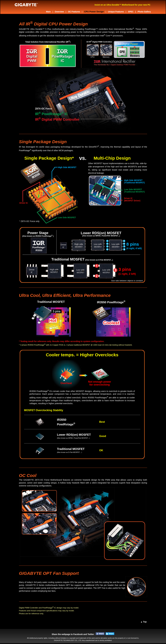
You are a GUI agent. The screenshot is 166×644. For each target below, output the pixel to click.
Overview (59, 12)
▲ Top (143, 622)
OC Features (74, 12)
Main (48, 12)
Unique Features (116, 12)
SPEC (131, 12)
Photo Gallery (144, 12)
